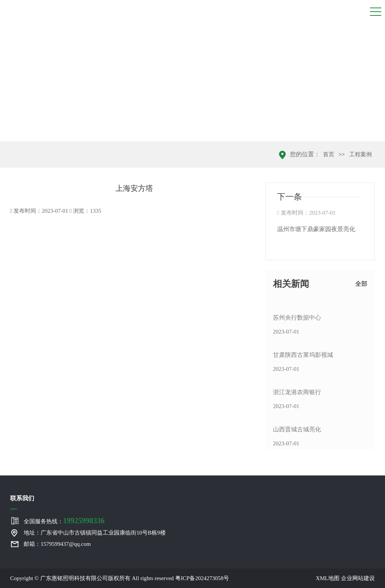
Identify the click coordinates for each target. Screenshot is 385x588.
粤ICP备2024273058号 (202, 578)
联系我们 (22, 498)
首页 (329, 154)
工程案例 (361, 154)
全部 (361, 284)
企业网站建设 (358, 578)
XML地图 (328, 578)
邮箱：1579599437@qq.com (57, 544)
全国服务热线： (64, 521)
